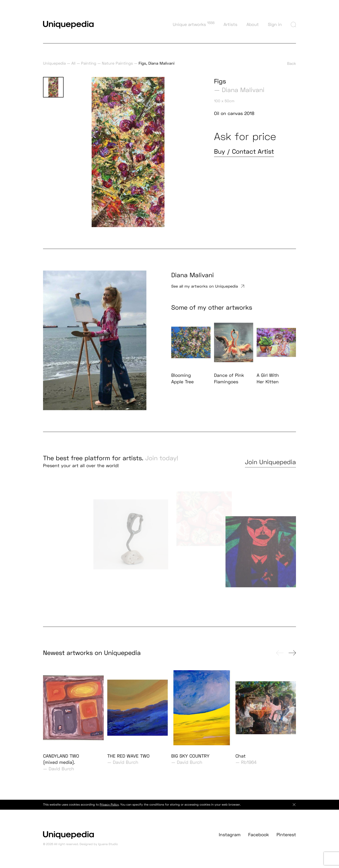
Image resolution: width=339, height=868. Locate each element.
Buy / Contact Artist (244, 151)
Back (292, 63)
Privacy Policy (109, 809)
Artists (230, 24)
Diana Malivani (243, 90)
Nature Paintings (117, 63)
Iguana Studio (108, 849)
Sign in (275, 24)
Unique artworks (194, 24)
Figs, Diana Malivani (157, 63)
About (253, 24)
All (73, 63)
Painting (89, 63)
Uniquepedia (54, 63)
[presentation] (280, 658)
